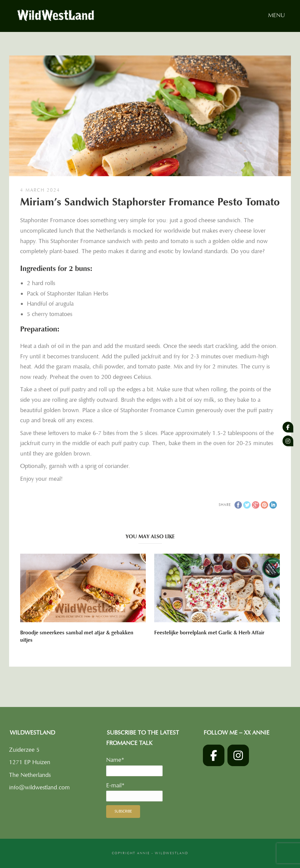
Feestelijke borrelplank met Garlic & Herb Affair (209, 633)
